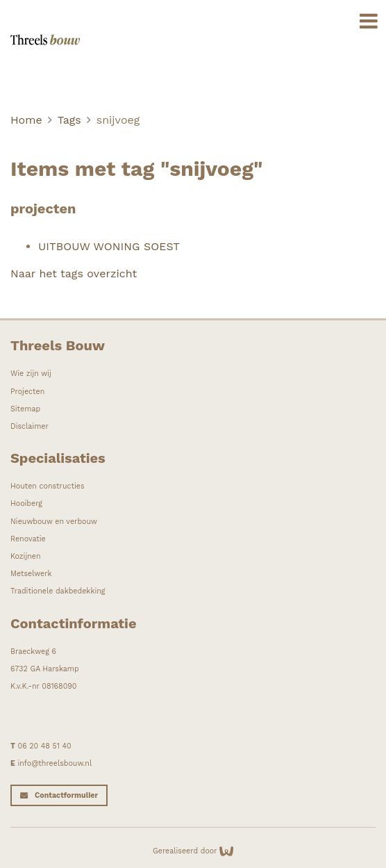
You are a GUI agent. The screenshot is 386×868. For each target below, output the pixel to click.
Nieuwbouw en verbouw (54, 522)
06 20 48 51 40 (45, 746)
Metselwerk (31, 574)
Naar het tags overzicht (74, 273)
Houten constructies (48, 486)
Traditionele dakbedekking (58, 591)
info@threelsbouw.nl (54, 763)
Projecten (27, 392)
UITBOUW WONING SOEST (109, 246)
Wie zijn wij (31, 374)
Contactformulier (66, 795)
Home (26, 120)
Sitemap (25, 409)
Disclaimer (30, 426)
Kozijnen (26, 556)
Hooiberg (26, 503)
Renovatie (28, 539)
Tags (69, 120)
